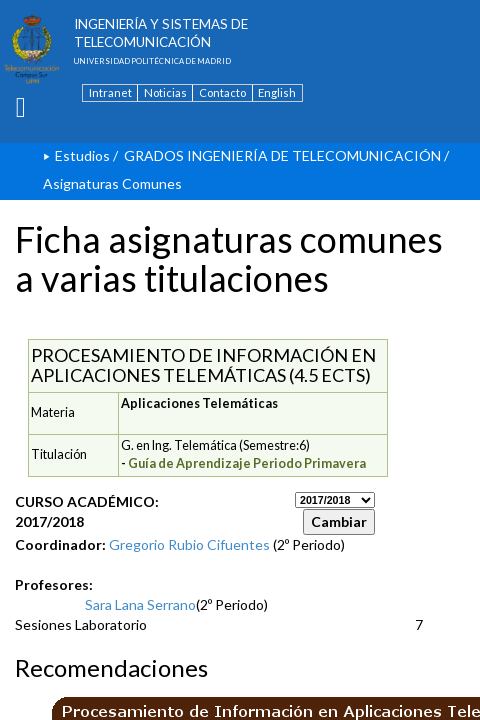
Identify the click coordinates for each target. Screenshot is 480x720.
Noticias (165, 92)
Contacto (222, 92)
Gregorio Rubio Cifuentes (189, 544)
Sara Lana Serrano (140, 604)
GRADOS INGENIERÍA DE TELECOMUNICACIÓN (282, 155)
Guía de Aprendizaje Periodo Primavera (247, 463)
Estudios (82, 155)
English (277, 92)
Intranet (110, 92)
